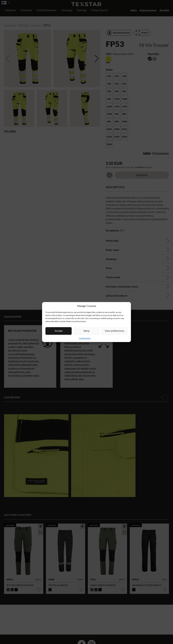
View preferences (115, 331)
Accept (59, 331)
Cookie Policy (85, 338)
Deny (86, 331)
